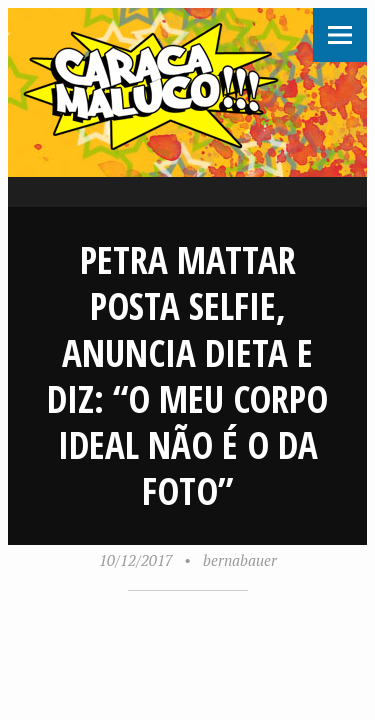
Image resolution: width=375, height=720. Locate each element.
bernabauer (240, 560)
